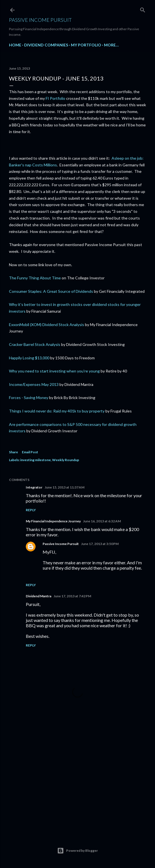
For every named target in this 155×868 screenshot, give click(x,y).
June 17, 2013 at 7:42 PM (72, 596)
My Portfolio (86, 45)
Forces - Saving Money (29, 398)
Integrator (34, 487)
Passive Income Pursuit (40, 20)
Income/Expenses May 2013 (34, 384)
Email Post (30, 452)
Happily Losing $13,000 (29, 358)
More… (111, 45)
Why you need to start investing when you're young (54, 371)
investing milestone (35, 460)
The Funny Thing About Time (35, 278)
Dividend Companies (46, 45)
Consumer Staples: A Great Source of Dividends (51, 291)
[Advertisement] (78, 780)
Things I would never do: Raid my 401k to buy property (57, 411)
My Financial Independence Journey (53, 521)
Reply (31, 510)
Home (15, 45)
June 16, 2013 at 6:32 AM (102, 521)
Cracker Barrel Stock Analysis (35, 344)
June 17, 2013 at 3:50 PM (100, 544)
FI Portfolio (55, 98)
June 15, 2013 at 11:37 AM (64, 487)
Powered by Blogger (78, 851)
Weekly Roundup (66, 460)
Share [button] (13, 452)
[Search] (143, 9)
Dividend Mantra (39, 596)
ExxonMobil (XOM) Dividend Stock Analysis (47, 325)
